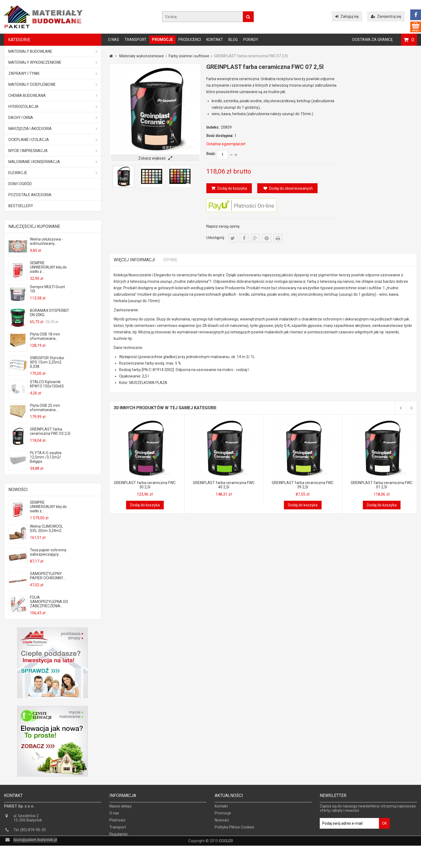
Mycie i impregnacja (53, 151)
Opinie (170, 260)
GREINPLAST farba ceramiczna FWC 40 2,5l (224, 485)
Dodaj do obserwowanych (288, 188)
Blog (233, 40)
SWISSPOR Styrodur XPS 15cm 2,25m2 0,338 (47, 362)
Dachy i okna (53, 118)
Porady (251, 40)
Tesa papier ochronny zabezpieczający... (48, 552)
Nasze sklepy (121, 810)
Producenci (190, 40)
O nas (114, 40)
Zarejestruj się (386, 16)
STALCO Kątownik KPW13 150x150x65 (47, 384)
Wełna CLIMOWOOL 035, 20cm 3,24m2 (46, 528)
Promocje (162, 40)
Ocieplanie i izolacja (53, 140)
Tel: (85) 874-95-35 (30, 834)
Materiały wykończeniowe (53, 62)
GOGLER (226, 863)
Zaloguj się (347, 16)
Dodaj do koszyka (232, 188)
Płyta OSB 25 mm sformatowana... (45, 408)
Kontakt (215, 40)
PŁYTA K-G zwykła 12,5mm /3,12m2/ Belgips (46, 457)
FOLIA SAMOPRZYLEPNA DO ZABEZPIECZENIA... (49, 602)
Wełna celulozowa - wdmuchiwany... (46, 241)
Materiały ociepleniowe (53, 84)
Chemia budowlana (53, 96)
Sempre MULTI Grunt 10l (47, 289)
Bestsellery (21, 206)
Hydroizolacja (53, 107)
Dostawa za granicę (373, 40)
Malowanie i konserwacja (53, 162)
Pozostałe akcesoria (30, 195)
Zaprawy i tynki (53, 73)
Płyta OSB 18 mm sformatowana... (45, 336)
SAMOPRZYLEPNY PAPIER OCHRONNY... (48, 576)
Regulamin (119, 838)
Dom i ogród (20, 184)
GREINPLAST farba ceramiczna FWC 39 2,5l (303, 485)
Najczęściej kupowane (34, 226)
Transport (135, 40)
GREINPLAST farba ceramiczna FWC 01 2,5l (382, 485)
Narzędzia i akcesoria (53, 129)
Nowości (18, 490)
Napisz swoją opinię (223, 226)
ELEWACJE (53, 173)
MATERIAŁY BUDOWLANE (53, 51)
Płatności (117, 824)
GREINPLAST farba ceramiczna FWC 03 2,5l (50, 431)
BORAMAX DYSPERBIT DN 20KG (50, 313)
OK (384, 827)
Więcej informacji (134, 260)
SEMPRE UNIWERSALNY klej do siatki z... (48, 267)
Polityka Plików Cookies (234, 831)
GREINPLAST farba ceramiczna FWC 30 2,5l (145, 485)
